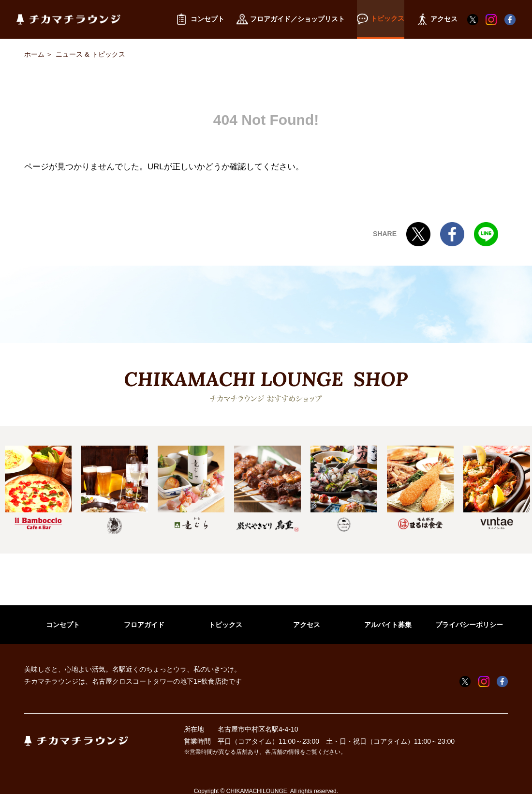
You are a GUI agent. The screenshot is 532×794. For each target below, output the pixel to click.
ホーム (34, 54)
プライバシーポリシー (469, 625)
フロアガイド (144, 625)
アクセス (307, 625)
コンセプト (63, 625)
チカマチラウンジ (68, 20)
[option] (38, 487)
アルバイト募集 (388, 625)
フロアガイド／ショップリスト (291, 20)
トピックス (225, 625)
